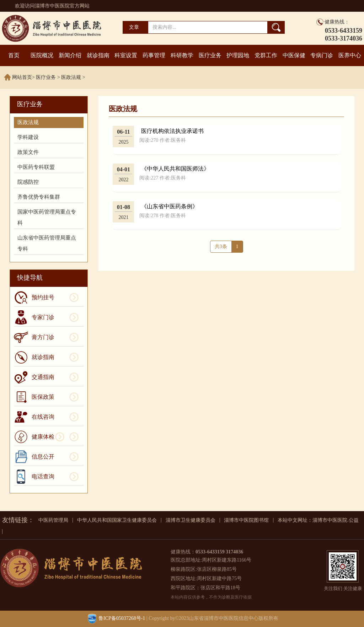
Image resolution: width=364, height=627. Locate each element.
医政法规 (71, 77)
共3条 (221, 246)
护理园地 (238, 55)
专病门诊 (322, 55)
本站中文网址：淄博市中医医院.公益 (318, 520)
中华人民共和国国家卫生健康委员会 (117, 520)
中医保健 (294, 55)
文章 (134, 27)
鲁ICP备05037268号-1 (122, 618)
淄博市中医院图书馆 (246, 520)
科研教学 (182, 55)
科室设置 (126, 55)
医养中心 (350, 55)
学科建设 (28, 137)
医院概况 (42, 55)
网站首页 (22, 77)
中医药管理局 (53, 520)
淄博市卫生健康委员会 (191, 520)
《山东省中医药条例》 (170, 206)
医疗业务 (210, 55)
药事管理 (154, 55)
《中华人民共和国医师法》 (175, 169)
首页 (14, 55)
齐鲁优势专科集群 (39, 197)
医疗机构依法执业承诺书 (172, 131)
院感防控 (28, 182)
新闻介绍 (70, 55)
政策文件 (28, 152)
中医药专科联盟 (36, 167)
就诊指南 (98, 55)
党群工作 (266, 55)
